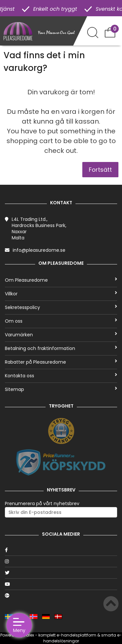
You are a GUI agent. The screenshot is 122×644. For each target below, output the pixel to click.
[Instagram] (61, 561)
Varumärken (61, 335)
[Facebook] (61, 550)
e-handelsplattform (76, 635)
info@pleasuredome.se (39, 250)
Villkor (61, 294)
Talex (29, 635)
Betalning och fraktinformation (61, 348)
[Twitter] (61, 573)
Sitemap (61, 389)
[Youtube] (61, 584)
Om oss (61, 321)
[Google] (61, 596)
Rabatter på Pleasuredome (61, 362)
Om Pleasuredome (61, 280)
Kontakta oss (61, 376)
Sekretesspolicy (61, 307)
